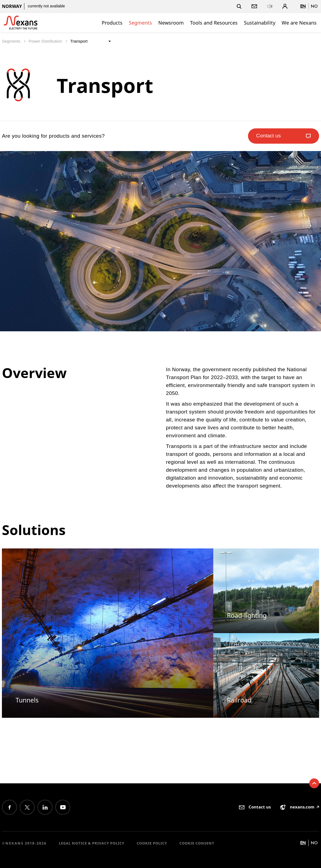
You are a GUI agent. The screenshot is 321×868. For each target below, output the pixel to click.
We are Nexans (299, 23)
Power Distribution (46, 41)
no (314, 6)
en (303, 6)
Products (112, 23)
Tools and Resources (214, 23)
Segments (140, 23)
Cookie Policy (152, 843)
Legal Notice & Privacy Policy (92, 843)
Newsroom (171, 23)
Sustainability (260, 23)
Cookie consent (197, 843)
